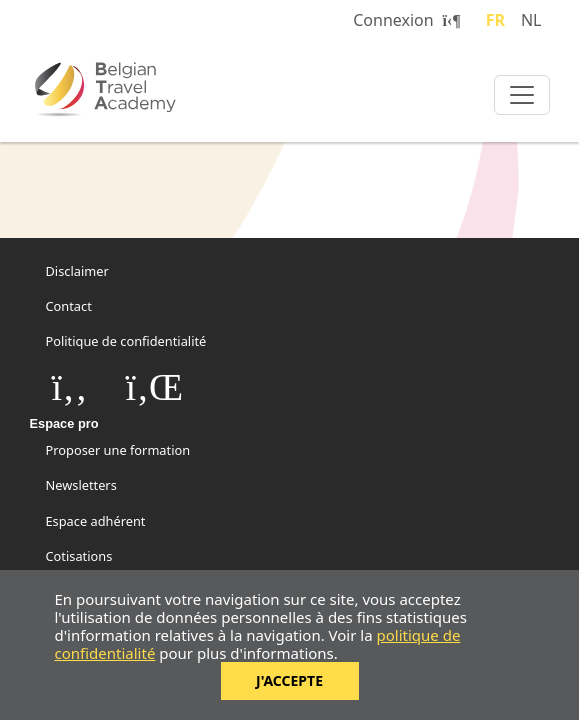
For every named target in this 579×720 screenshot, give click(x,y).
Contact (69, 306)
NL (531, 20)
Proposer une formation (118, 450)
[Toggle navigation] (522, 95)
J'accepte (289, 680)
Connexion (407, 20)
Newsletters (81, 485)
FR (495, 20)
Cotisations (79, 556)
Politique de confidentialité (126, 341)
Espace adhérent (96, 521)
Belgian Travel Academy (150, 88)
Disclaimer (77, 271)
